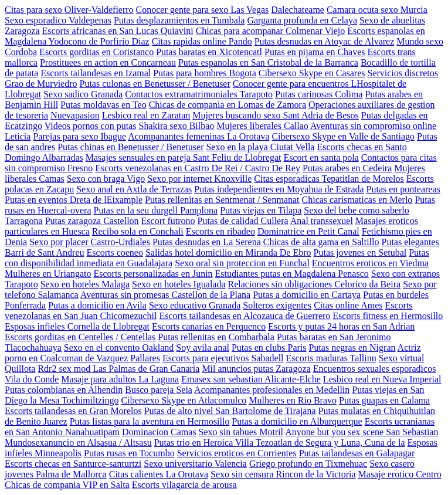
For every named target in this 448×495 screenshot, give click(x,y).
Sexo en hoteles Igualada (179, 284)
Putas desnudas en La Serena (207, 242)
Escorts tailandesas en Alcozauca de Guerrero (245, 316)
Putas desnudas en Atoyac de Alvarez (325, 41)
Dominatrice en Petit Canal (308, 231)
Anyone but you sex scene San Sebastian (362, 432)
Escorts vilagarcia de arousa (184, 485)
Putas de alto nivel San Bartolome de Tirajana (230, 411)
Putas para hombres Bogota (205, 73)
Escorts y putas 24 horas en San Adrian (341, 326)
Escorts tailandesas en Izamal (96, 73)
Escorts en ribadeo (220, 231)
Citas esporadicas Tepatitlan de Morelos (329, 179)
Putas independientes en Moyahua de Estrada (279, 189)
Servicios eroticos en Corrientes (237, 453)
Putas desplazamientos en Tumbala (179, 20)
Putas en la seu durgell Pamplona (155, 210)
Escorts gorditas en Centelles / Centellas (80, 337)
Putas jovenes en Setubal (360, 252)
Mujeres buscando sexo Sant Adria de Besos (276, 115)
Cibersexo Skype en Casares (312, 73)
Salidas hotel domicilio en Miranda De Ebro (228, 252)
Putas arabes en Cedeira (347, 168)
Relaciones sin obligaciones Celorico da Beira (315, 284)
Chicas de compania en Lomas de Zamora (228, 105)
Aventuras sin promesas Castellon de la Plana (165, 295)
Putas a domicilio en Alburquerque (297, 421)
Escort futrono (168, 221)
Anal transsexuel (322, 221)
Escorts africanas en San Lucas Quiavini (118, 31)
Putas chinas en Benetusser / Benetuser (130, 147)
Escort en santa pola (321, 157)
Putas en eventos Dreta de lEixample (74, 200)
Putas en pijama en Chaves (315, 52)
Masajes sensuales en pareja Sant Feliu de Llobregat (184, 157)
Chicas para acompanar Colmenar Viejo (271, 31)
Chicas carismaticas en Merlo (357, 200)
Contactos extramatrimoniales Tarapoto (199, 94)
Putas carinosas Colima (319, 94)
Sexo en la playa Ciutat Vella (260, 147)
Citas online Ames (348, 305)
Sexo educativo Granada (195, 305)
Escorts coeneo (115, 252)
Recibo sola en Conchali (138, 231)
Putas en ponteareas (403, 189)
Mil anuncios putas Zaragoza (256, 369)
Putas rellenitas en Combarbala (216, 337)
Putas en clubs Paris (269, 347)
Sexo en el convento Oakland (119, 347)
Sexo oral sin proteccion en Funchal (242, 263)
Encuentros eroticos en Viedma (370, 263)
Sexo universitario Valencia (195, 464)
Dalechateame (298, 10)
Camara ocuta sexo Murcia (377, 10)
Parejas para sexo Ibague (79, 136)
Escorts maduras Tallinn (331, 358)
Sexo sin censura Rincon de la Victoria (283, 474)
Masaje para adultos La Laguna (120, 379)
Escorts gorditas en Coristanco (96, 52)
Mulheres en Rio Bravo (293, 400)
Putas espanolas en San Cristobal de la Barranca (268, 62)
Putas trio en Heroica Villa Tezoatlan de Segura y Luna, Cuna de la (280, 443)
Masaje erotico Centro (400, 474)
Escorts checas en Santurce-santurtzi (73, 464)
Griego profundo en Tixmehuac (308, 464)
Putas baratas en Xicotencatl (209, 52)
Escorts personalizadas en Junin (153, 274)
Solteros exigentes (277, 305)
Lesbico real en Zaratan (146, 115)
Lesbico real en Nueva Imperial (382, 379)
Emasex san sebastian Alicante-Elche (251, 379)
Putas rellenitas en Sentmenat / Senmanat (222, 200)
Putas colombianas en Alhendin (64, 390)
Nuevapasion (75, 115)
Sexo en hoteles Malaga (85, 284)
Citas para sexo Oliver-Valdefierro (69, 10)
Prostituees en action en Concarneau (108, 62)
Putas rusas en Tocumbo (129, 453)
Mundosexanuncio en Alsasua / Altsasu (78, 443)
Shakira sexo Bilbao (176, 126)
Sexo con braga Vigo (106, 179)
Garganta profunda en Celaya (302, 20)
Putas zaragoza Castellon (92, 221)
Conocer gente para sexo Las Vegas (203, 10)
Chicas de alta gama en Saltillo (321, 242)
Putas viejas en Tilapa (261, 210)
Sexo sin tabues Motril (241, 432)
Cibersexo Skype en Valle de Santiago (343, 136)
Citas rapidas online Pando (202, 41)
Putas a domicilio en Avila (97, 305)
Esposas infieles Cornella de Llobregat (77, 326)
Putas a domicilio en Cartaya (307, 295)
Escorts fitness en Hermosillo (388, 316)
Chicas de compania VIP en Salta (67, 485)
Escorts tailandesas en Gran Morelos (73, 411)
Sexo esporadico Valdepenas (58, 20)
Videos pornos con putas (91, 126)
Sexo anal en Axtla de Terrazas (134, 189)
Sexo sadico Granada (83, 94)
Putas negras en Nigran (352, 347)
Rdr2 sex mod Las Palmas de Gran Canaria (118, 369)
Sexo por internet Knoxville (199, 179)
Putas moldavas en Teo (103, 105)
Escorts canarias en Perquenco (209, 326)
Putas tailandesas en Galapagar (357, 453)
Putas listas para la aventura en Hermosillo (150, 421)
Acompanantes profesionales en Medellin (272, 390)
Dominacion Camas (159, 432)
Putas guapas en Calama (384, 400)
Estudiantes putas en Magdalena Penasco (292, 274)
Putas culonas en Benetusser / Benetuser (155, 84)
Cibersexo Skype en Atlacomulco (184, 400)
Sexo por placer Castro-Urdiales (90, 242)
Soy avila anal (203, 347)
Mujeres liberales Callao (262, 126)
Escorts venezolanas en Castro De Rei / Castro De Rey (198, 168)
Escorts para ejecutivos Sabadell (223, 358)
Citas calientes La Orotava (159, 474)
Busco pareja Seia (159, 390)
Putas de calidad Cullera (243, 221)
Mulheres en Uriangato (48, 274)
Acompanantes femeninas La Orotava (198, 136)
